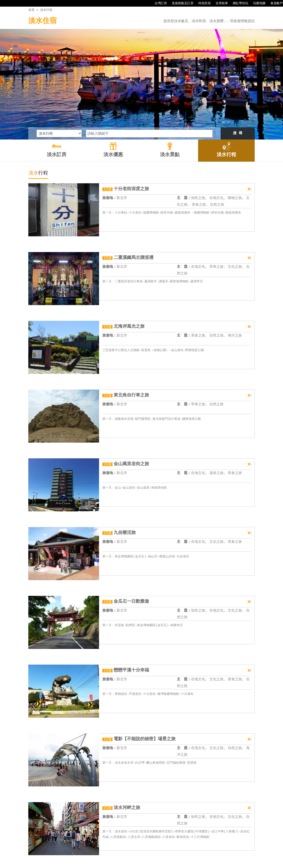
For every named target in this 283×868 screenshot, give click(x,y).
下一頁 (190, 829)
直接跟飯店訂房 (180, 3)
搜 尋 (238, 82)
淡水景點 (150, 855)
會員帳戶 (274, 3)
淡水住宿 (42, 21)
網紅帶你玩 (238, 3)
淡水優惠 (131, 855)
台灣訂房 (159, 3)
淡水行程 (46, 10)
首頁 (31, 10)
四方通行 (144, 865)
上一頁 (93, 829)
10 (161, 829)
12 (176, 829)
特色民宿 (202, 3)
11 (168, 829)
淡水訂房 (112, 855)
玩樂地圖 (257, 3)
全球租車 (220, 3)
